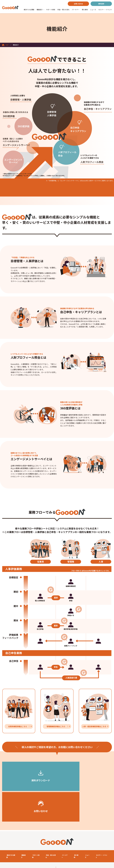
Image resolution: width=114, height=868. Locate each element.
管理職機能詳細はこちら (56, 726)
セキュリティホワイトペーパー (69, 843)
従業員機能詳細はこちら (18, 726)
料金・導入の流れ (63, 10)
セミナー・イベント (105, 10)
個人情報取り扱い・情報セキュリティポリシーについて (78, 849)
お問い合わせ (78, 4)
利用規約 (6, 843)
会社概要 (6, 854)
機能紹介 (40, 10)
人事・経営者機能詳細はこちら (94, 726)
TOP (5, 45)
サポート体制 (51, 10)
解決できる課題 (29, 10)
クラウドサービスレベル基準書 (14, 849)
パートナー (76, 10)
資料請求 (101, 4)
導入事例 (85, 10)
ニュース (93, 10)
